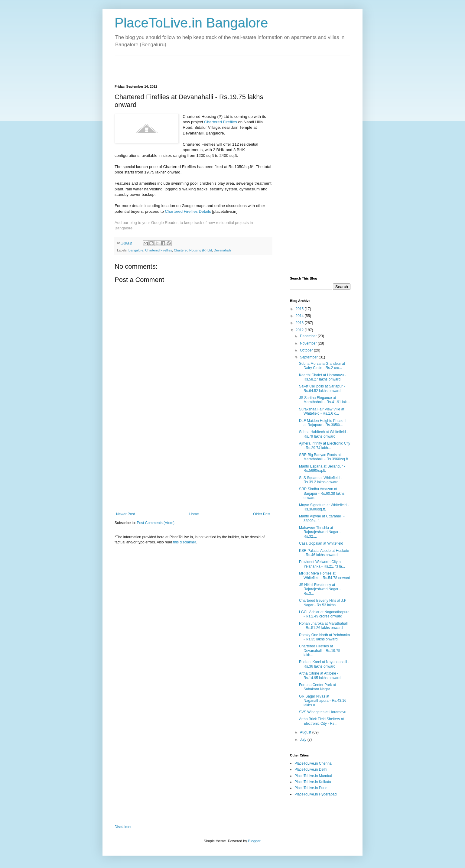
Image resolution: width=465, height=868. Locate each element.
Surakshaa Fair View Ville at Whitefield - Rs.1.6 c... (322, 411)
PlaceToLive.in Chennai (313, 763)
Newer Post (125, 514)
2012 (300, 330)
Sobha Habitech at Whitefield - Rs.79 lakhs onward (324, 434)
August (306, 732)
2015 (300, 309)
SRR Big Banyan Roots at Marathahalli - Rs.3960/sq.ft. (324, 457)
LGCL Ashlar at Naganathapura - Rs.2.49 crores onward (324, 614)
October (307, 350)
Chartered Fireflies (220, 122)
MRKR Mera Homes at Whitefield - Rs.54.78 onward (325, 575)
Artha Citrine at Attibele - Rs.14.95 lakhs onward (320, 675)
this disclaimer (184, 542)
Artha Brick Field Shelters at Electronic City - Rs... (322, 721)
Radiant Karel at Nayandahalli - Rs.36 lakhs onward (324, 664)
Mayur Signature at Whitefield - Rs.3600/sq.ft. (324, 507)
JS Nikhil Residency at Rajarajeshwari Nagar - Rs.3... (320, 589)
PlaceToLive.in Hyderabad (315, 794)
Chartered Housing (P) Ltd (193, 250)
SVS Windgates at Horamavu (323, 712)
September (309, 357)
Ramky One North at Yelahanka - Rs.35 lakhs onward (324, 637)
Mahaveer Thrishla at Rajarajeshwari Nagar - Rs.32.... (320, 532)
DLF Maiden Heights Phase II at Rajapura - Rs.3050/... (323, 423)
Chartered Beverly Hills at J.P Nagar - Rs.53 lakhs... (323, 603)
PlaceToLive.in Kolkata (313, 782)
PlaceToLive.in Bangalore (191, 23)
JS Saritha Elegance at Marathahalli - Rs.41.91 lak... (324, 400)
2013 (300, 323)
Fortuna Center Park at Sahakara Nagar (317, 687)
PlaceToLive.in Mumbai (313, 776)
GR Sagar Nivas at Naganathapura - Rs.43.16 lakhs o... (323, 701)
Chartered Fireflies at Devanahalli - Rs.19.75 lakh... (320, 651)
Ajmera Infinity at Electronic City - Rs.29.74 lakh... (325, 445)
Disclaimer (123, 827)
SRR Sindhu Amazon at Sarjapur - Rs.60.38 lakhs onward (322, 493)
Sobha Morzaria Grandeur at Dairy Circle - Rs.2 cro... (322, 366)
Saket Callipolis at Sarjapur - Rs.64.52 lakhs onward (322, 388)
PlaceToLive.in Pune (311, 788)
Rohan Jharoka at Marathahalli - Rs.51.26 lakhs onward (324, 626)
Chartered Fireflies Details (188, 211)
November (309, 343)
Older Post (262, 514)
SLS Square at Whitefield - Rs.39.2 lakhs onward (320, 480)
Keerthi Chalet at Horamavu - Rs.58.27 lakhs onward (322, 377)
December (309, 336)
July (304, 740)
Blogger (254, 841)
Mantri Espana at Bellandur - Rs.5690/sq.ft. (322, 468)
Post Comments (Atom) (156, 523)
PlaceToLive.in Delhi (311, 769)
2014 (300, 316)
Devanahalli (222, 250)
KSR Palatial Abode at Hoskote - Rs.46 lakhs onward (324, 553)
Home (194, 514)
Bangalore (136, 250)
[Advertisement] (185, 65)
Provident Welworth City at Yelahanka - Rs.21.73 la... (322, 564)
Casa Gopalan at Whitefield (321, 543)
